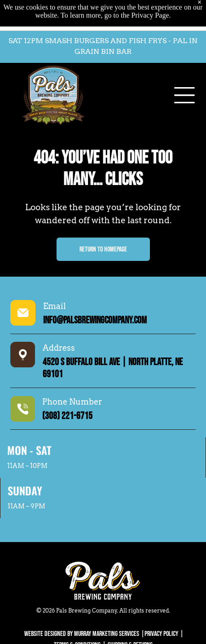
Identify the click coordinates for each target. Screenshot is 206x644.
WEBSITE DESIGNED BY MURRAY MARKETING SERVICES (82, 634)
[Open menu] (184, 77)
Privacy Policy (161, 634)
